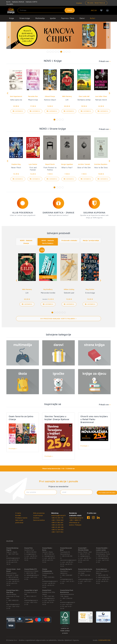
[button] (9, 37)
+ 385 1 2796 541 (67, 598)
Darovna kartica (39, 520)
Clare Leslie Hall (84, 96)
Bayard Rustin (50, 164)
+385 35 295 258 (57, 527)
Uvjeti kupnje (38, 515)
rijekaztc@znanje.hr (33, 575)
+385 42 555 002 (103, 556)
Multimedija (40, 18)
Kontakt (18, 515)
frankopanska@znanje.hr (50, 581)
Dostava (36, 518)
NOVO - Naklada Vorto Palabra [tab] (48, 242)
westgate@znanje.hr (67, 579)
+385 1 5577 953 (57, 532)
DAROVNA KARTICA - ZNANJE (58, 213)
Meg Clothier (90, 289)
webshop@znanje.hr (58, 515)
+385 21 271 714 (85, 554)
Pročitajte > (13, 448)
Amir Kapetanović (16, 96)
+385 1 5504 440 (57, 520)
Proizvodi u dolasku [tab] (69, 240)
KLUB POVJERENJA (23, 213)
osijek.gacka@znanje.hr (86, 579)
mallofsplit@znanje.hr (31, 600)
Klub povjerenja (39, 513)
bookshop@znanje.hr (13, 558)
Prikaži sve (105, 61)
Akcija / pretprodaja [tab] (91, 240)
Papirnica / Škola (68, 18)
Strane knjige (25, 18)
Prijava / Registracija (96, 3)
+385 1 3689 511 (75, 520)
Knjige (12, 18)
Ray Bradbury (48, 289)
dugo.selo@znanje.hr (13, 604)
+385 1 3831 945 (49, 596)
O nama (18, 513)
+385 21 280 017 (31, 596)
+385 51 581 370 (31, 573)
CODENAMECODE (104, 640)
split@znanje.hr (85, 556)
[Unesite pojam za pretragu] (46, 10)
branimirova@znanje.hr (68, 602)
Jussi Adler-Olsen (101, 96)
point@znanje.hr (50, 598)
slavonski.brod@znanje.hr (68, 560)
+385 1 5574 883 (49, 577)
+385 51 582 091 (57, 522)
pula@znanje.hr (31, 554)
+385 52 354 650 (57, 530)
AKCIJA (94, 10)
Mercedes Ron (33, 96)
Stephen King (16, 164)
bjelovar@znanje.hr (104, 577)
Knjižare (79, 3)
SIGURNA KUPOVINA (94, 213)
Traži (70, 10)
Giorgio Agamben (67, 164)
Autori (93, 18)
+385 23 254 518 (57, 525)
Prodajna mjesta (21, 518)
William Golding (69, 289)
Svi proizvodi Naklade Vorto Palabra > (58, 319)
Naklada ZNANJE (18, 2)
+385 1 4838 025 (13, 600)
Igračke (53, 18)
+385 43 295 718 (57, 518)
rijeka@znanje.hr (50, 556)
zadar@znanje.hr (14, 579)
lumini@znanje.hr (104, 558)
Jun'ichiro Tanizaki (84, 164)
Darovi (82, 18)
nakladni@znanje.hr (76, 518)
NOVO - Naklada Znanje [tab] (26, 242)
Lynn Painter (33, 164)
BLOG (8, 2)
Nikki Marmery (67, 96)
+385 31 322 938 (85, 575)
